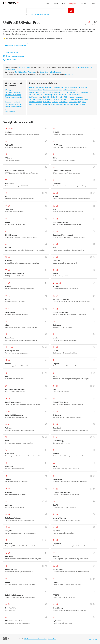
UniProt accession (69, 90)
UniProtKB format (36, 102)
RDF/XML (49, 99)
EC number (74, 92)
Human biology (80, 104)
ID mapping (9, 90)
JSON (66, 97)
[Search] (71, 11)
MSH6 (41, 15)
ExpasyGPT (72, 4)
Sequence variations (37, 99)
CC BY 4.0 (69, 74)
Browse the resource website (15, 46)
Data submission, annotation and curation (58, 104)
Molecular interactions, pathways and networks (71, 88)
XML (61, 97)
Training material (54, 92)
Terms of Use (52, 639)
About (56, 4)
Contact (92, 4)
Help (63, 4)
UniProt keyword (75, 95)
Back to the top (92, 639)
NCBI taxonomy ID (87, 92)
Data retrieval (10, 111)
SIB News (83, 4)
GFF (86, 99)
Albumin (47, 15)
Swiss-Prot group (24, 67)
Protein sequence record (38, 92)
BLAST (31, 15)
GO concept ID (50, 95)
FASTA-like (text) (77, 99)
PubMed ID (65, 99)
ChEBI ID (65, 92)
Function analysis (36, 90)
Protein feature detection (14, 97)
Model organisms (76, 97)
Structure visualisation (13, 95)
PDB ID (57, 99)
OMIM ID (46, 97)
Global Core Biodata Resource (50, 72)
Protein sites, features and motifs (41, 88)
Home (48, 4)
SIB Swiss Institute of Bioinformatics (35, 639)
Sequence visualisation (14, 92)
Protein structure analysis (52, 90)
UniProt (36, 15)
